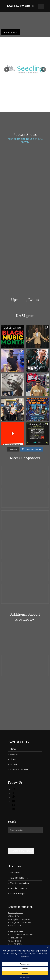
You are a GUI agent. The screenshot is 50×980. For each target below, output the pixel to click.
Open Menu (41, 6)
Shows (13, 759)
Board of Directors (19, 888)
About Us (14, 754)
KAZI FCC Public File (19, 878)
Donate (14, 764)
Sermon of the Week (19, 770)
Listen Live (15, 873)
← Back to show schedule (21, 851)
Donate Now (11, 32)
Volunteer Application (20, 883)
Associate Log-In (18, 893)
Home (13, 749)
